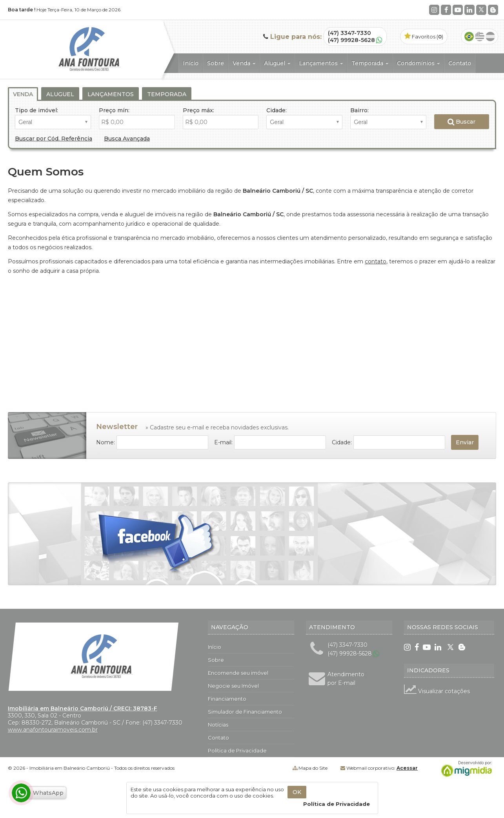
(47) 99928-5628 (351, 40)
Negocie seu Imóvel (233, 686)
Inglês (480, 37)
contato (376, 261)
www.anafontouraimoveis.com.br (53, 730)
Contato (460, 63)
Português (469, 37)
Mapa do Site (313, 768)
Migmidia (465, 769)
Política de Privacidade (237, 750)
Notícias (218, 725)
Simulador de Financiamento (245, 712)
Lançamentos (321, 63)
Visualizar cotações (437, 691)
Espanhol (490, 37)
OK (297, 792)
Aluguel (277, 63)
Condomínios (418, 63)
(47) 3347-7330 (349, 33)
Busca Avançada (127, 139)
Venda (244, 63)
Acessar (407, 768)
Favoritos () (424, 37)
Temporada (370, 63)
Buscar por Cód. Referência (54, 139)
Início (191, 63)
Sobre (216, 63)
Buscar (461, 122)
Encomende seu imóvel (238, 673)
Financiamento (227, 699)
